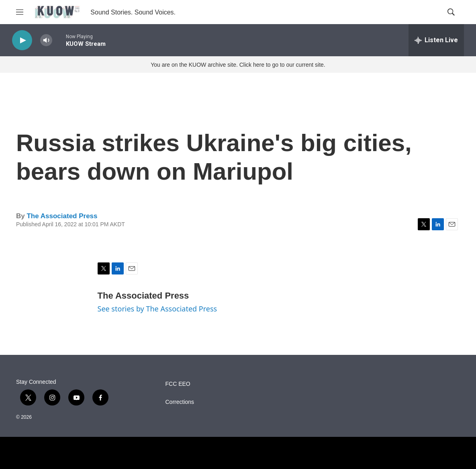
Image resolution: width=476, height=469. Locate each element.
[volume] (46, 40)
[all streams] (436, 40)
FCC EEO (178, 384)
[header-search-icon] (451, 12)
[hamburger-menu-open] (20, 12)
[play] (22, 40)
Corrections (180, 402)
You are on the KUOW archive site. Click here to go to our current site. (238, 65)
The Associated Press (62, 216)
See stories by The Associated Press (157, 309)
